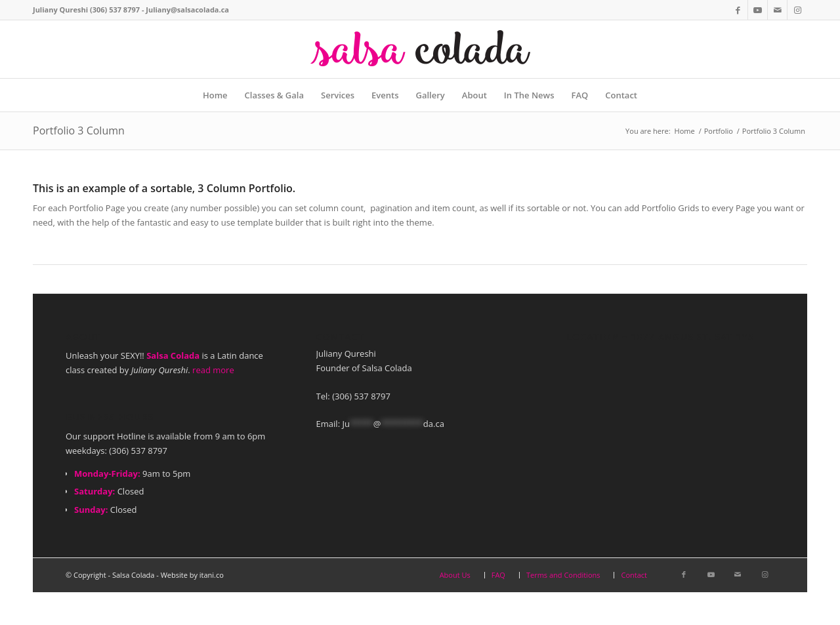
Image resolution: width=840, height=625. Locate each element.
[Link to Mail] (777, 10)
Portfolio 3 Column (79, 131)
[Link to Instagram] (797, 10)
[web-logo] (420, 49)
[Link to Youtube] (758, 10)
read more (213, 370)
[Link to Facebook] (738, 10)
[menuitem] (215, 95)
